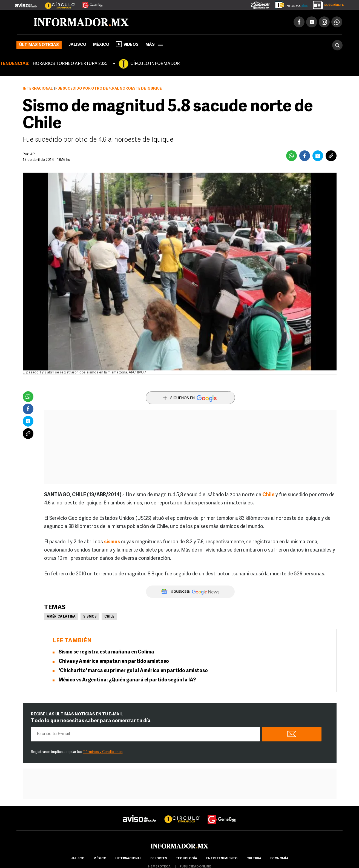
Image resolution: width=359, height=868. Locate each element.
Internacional (38, 89)
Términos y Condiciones (103, 752)
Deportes (159, 859)
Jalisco (77, 45)
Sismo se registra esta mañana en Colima (106, 652)
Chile (109, 617)
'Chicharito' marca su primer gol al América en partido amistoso (133, 671)
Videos (127, 44)
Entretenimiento (222, 859)
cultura (254, 859)
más (154, 45)
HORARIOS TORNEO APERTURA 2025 (70, 64)
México (101, 45)
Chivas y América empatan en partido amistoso (114, 662)
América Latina (61, 617)
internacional (128, 859)
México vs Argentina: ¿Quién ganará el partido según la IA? (127, 680)
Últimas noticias (39, 45)
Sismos (90, 617)
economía (279, 859)
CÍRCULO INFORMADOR (155, 64)
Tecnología (186, 859)
